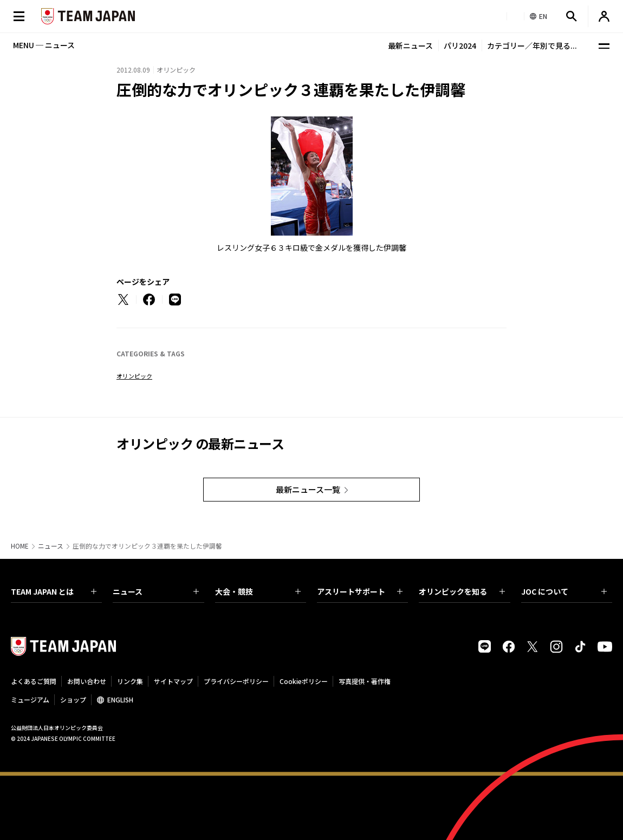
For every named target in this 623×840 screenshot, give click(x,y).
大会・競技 (258, 591)
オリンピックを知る (462, 591)
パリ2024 (460, 45)
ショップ (73, 699)
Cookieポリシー (304, 681)
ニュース (51, 546)
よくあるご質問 (34, 681)
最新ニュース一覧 (308, 489)
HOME (20, 546)
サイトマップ (173, 681)
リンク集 (130, 681)
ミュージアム (30, 699)
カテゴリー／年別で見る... (532, 45)
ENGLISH (120, 699)
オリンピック (134, 376)
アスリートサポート (360, 591)
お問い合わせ (87, 681)
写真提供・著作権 (365, 681)
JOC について (564, 591)
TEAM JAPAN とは (54, 591)
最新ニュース (410, 45)
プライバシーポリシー (236, 681)
